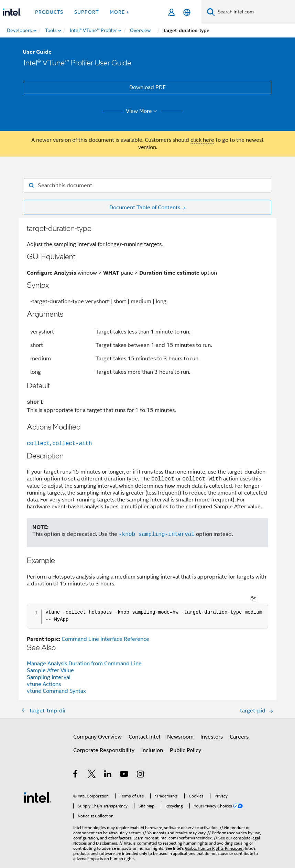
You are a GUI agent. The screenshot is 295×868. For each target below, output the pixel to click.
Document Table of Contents (145, 208)
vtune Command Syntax (56, 682)
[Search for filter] (147, 186)
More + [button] (119, 12)
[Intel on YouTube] (125, 766)
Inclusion (152, 741)
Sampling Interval (49, 668)
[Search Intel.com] (255, 12)
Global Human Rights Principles (214, 839)
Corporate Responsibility (104, 741)
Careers (239, 728)
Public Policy (185, 741)
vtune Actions (44, 675)
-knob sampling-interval (157, 534)
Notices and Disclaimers (95, 834)
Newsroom (180, 728)
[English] (187, 12)
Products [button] (49, 12)
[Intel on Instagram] (141, 766)
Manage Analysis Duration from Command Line (84, 654)
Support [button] (86, 12)
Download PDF (147, 87)
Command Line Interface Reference (105, 630)
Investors (212, 728)
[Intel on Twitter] (92, 766)
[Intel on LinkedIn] (108, 766)
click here (202, 140)
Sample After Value (50, 661)
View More (143, 111)
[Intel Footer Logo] (37, 788)
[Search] (211, 12)
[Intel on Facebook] (76, 766)
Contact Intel (144, 728)
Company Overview (97, 728)
